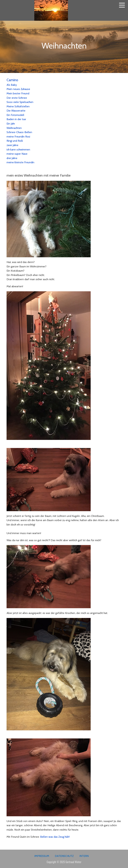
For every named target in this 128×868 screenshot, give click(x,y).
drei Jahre (12, 158)
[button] (123, 5)
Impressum (42, 856)
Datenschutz (64, 856)
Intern (84, 856)
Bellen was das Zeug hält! (55, 837)
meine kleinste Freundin (20, 162)
